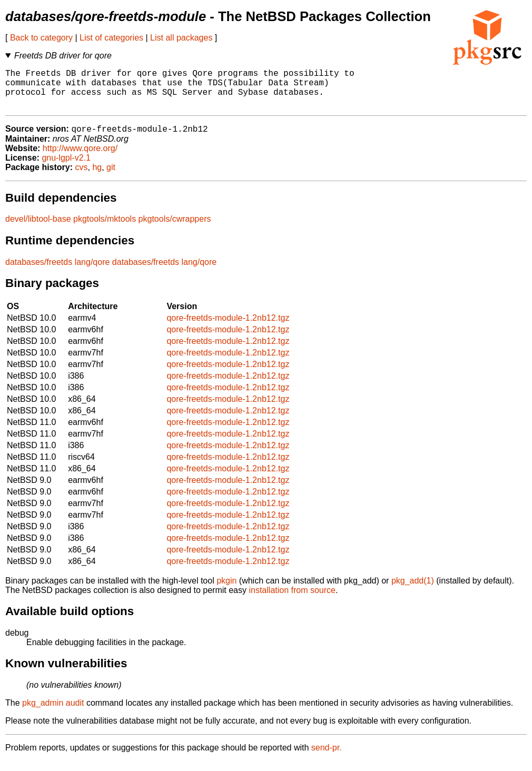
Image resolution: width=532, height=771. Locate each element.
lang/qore (92, 272)
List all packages (181, 38)
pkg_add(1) (413, 591)
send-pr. (327, 758)
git (111, 177)
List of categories (111, 38)
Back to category (41, 38)
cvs (82, 177)
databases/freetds (39, 272)
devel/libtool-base (38, 229)
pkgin (226, 591)
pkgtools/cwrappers (175, 229)
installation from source (292, 600)
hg (97, 177)
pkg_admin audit (53, 713)
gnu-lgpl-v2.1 (66, 168)
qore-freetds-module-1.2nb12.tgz (228, 328)
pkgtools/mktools (105, 229)
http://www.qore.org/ (80, 158)
